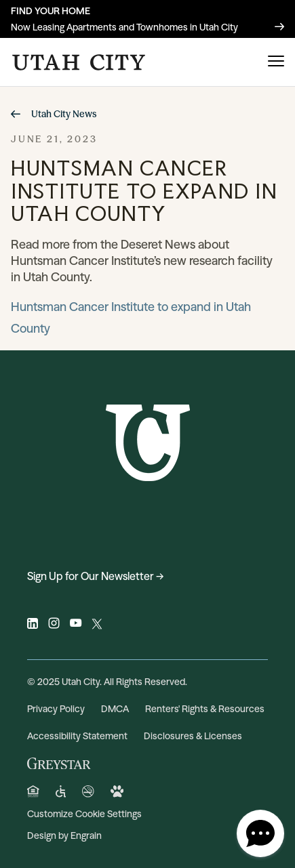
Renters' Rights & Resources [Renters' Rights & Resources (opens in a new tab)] (205, 709)
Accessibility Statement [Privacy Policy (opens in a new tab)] (77, 736)
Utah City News (54, 114)
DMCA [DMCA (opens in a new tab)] (115, 709)
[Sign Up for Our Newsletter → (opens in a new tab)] (147, 576)
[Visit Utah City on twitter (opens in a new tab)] (97, 625)
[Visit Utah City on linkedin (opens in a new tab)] (33, 625)
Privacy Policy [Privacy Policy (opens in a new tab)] (56, 709)
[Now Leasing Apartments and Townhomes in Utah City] (147, 19)
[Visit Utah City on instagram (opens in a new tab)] (54, 625)
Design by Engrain (64, 835)
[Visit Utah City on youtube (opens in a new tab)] (76, 625)
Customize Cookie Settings (84, 814)
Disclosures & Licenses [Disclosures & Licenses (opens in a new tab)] (193, 736)
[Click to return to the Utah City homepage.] (79, 62)
